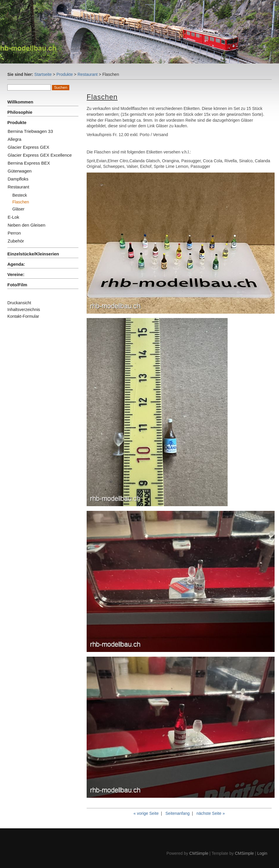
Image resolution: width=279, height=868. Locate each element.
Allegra (15, 139)
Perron (14, 233)
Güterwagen (20, 171)
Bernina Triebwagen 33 (30, 131)
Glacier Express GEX (28, 147)
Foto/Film (17, 285)
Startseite (43, 74)
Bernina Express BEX (29, 163)
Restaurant (88, 74)
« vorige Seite (146, 813)
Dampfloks (18, 179)
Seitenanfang (178, 813)
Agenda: (16, 264)
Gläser (18, 209)
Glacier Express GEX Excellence (40, 155)
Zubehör (16, 241)
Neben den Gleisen (26, 225)
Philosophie (20, 112)
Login (262, 853)
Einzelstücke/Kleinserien (33, 254)
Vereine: (16, 274)
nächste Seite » (211, 813)
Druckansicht (19, 303)
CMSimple (199, 853)
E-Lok (13, 217)
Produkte (65, 74)
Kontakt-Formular (23, 316)
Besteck (20, 195)
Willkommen (20, 102)
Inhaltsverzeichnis (24, 310)
